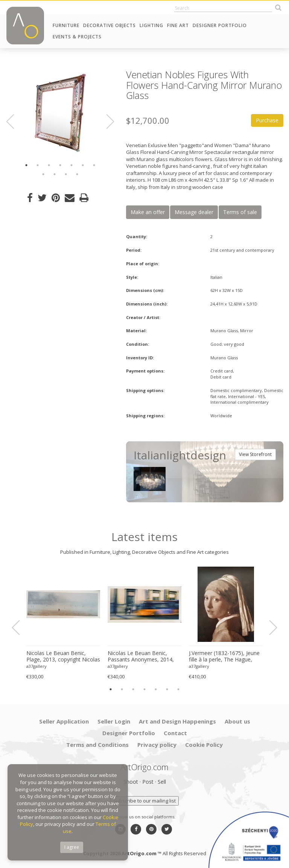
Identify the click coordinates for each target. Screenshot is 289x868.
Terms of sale (240, 212)
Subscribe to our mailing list (144, 801)
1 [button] (26, 165)
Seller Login (114, 721)
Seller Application (64, 721)
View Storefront (255, 454)
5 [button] (71, 165)
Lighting (151, 25)
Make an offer (148, 212)
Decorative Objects (110, 25)
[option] (60, 113)
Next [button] (106, 122)
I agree (72, 847)
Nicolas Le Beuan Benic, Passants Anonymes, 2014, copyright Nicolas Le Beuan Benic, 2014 (141, 657)
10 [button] (66, 174)
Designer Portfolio (220, 25)
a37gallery (37, 666)
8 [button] (43, 174)
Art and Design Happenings (177, 721)
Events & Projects (77, 37)
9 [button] (55, 174)
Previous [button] (15, 122)
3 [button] (49, 165)
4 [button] (60, 165)
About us (237, 721)
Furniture (66, 25)
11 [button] (77, 174)
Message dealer (194, 212)
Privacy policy (157, 745)
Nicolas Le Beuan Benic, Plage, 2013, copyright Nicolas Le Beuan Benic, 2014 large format (63, 657)
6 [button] (83, 165)
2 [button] (38, 165)
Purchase (267, 120)
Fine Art (178, 25)
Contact (175, 733)
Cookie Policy (204, 745)
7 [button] (94, 165)
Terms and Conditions (97, 745)
